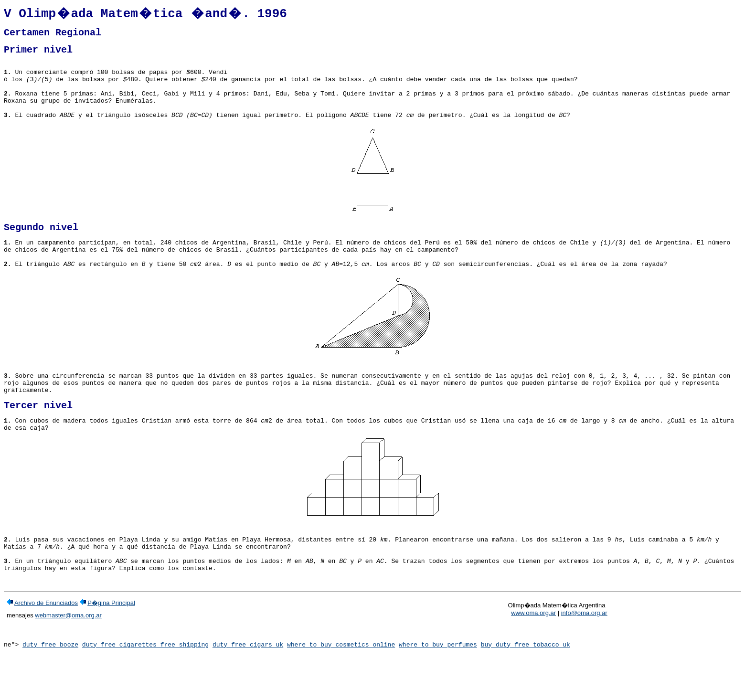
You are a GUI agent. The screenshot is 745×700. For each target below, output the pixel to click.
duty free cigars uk (248, 692)
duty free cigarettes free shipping (145, 692)
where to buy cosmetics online (341, 692)
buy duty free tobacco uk (526, 692)
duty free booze (50, 692)
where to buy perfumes (438, 692)
